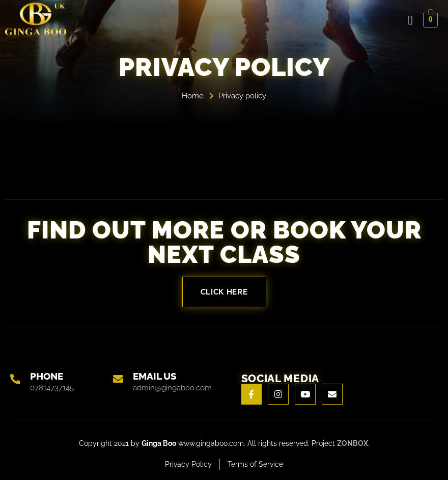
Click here (224, 292)
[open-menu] (410, 20)
